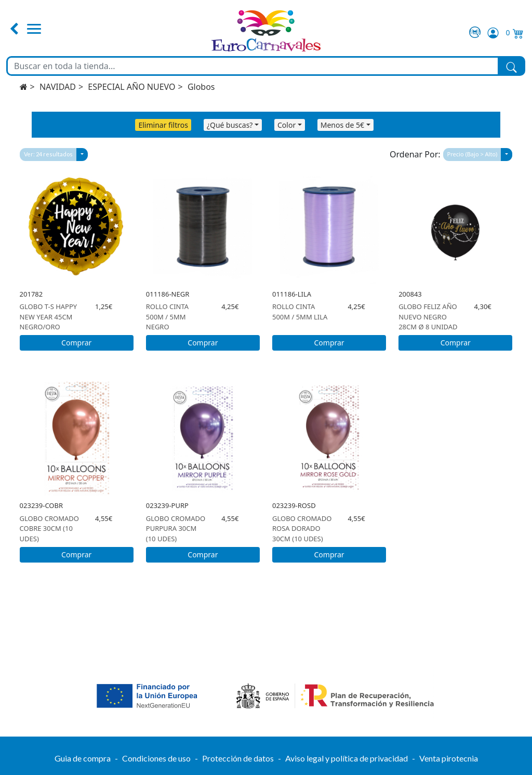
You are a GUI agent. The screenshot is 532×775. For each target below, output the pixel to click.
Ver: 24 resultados (48, 154)
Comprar (76, 343)
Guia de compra (83, 758)
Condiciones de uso (156, 758)
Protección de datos (238, 758)
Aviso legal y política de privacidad (347, 758)
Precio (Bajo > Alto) (473, 154)
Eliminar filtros (163, 125)
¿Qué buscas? (230, 125)
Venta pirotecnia (449, 758)
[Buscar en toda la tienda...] (253, 66)
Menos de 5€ (342, 125)
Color (287, 125)
